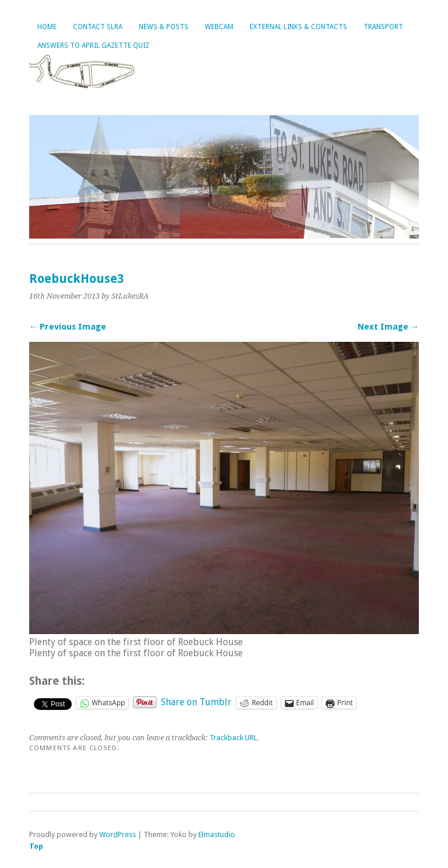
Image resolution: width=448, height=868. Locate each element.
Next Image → (388, 327)
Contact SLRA (98, 27)
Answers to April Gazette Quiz (93, 45)
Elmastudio (217, 834)
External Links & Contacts (298, 27)
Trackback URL (233, 738)
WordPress (118, 834)
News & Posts (164, 27)
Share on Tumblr (196, 702)
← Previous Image (68, 327)
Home (47, 27)
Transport (383, 27)
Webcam (219, 27)
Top (36, 846)
